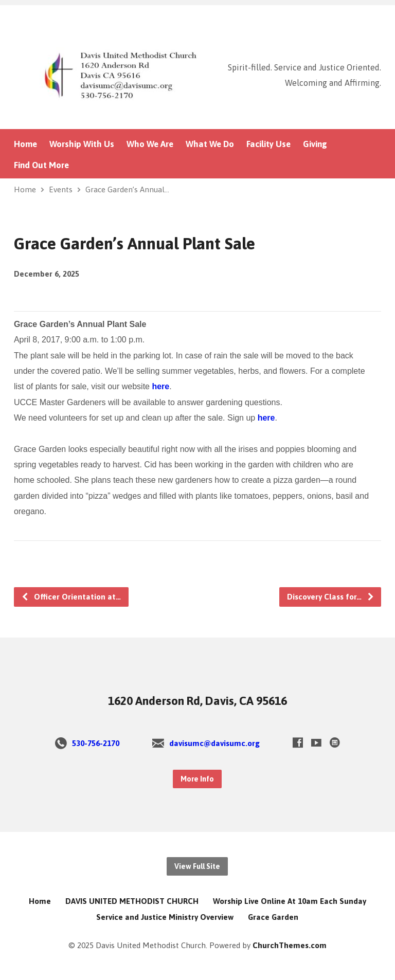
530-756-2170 (96, 743)
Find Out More (41, 165)
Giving (315, 144)
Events (61, 189)
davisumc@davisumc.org (214, 743)
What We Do (210, 144)
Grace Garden (273, 917)
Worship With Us (82, 144)
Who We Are (150, 144)
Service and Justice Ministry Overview (165, 917)
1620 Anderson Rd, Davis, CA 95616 (197, 701)
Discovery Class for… (331, 597)
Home (25, 144)
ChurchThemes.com (290, 945)
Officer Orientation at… (71, 597)
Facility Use (268, 144)
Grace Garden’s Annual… (127, 189)
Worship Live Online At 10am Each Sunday (290, 901)
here (160, 386)
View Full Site (197, 866)
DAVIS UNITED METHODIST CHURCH (132, 901)
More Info (197, 779)
